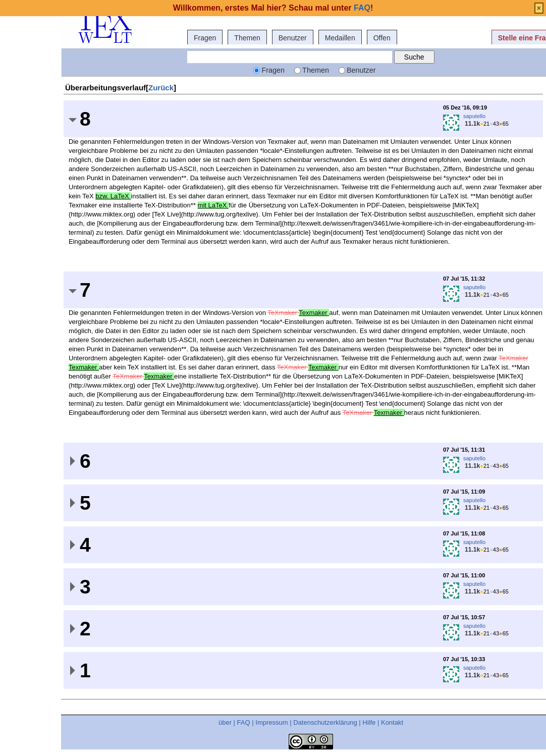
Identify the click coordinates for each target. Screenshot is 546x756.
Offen (382, 38)
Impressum (271, 722)
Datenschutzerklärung (325, 722)
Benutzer (293, 38)
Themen (247, 38)
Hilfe (369, 722)
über (225, 722)
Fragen (205, 38)
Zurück (161, 88)
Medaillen (340, 38)
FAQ (244, 722)
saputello (474, 116)
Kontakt (392, 722)
